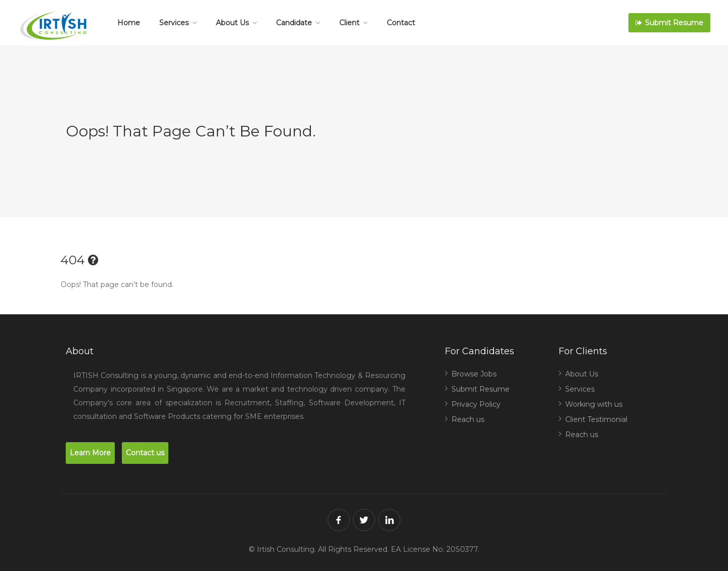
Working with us (594, 404)
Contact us (145, 453)
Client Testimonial (596, 419)
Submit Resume (669, 23)
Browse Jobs (474, 374)
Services (174, 23)
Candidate (294, 23)
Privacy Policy (476, 404)
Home (129, 23)
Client (349, 23)
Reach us (468, 419)
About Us (232, 23)
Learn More (90, 453)
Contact (401, 23)
